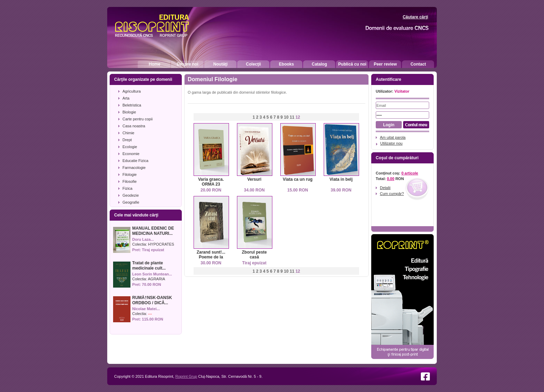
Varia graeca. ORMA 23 (211, 182)
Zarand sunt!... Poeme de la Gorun (211, 257)
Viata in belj (341, 179)
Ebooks (286, 64)
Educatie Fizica (135, 161)
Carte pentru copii (138, 119)
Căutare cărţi (415, 17)
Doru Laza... (143, 239)
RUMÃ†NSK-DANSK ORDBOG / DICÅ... (152, 300)
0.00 (390, 179)
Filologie (130, 174)
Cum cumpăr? (392, 194)
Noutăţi (220, 64)
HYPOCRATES (161, 244)
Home (155, 64)
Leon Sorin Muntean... (152, 274)
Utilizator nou (391, 143)
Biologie (129, 112)
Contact (418, 64)
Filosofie (130, 181)
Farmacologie (134, 168)
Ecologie (130, 147)
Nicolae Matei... (146, 309)
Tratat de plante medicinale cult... (149, 266)
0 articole (410, 173)
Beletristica (132, 105)
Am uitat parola (393, 137)
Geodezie (131, 195)
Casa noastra (134, 126)
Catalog (319, 64)
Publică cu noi (352, 64)
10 (286, 117)
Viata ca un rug (298, 179)
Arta (126, 98)
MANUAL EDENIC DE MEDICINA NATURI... (153, 231)
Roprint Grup (186, 376)
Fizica (127, 188)
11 (292, 117)
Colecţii (253, 64)
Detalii (385, 188)
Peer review (385, 64)
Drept (127, 140)
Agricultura (132, 91)
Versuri (254, 179)
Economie (131, 154)
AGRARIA (156, 279)
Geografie (131, 202)
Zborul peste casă (254, 255)
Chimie (128, 133)
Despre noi (187, 64)
